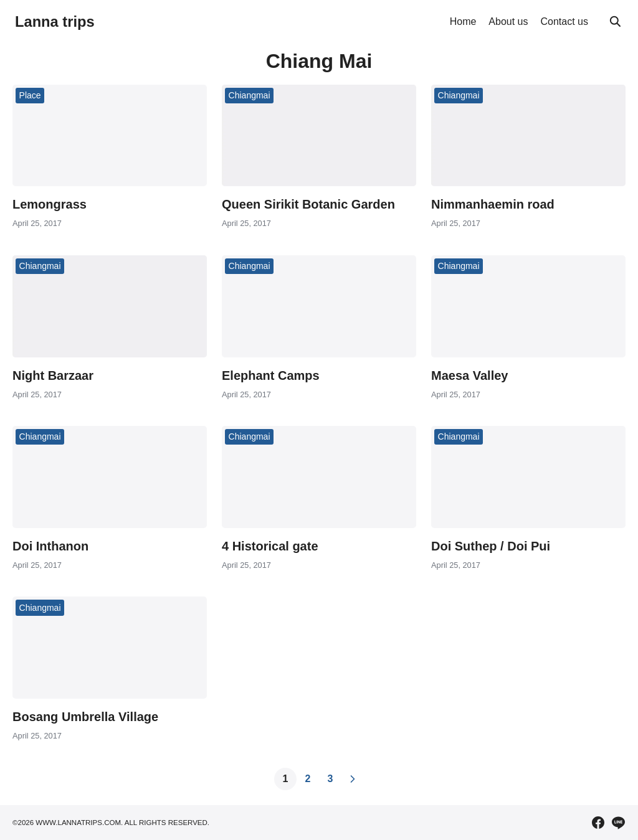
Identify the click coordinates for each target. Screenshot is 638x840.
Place (30, 95)
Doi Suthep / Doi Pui (491, 546)
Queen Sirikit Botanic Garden (308, 204)
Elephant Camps (271, 375)
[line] (618, 823)
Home (463, 21)
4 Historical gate (270, 546)
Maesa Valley (469, 375)
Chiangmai (250, 95)
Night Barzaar (53, 375)
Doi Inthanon (50, 546)
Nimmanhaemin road (493, 204)
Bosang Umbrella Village (85, 717)
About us (508, 21)
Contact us (564, 21)
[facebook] (598, 823)
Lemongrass (50, 204)
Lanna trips (55, 21)
